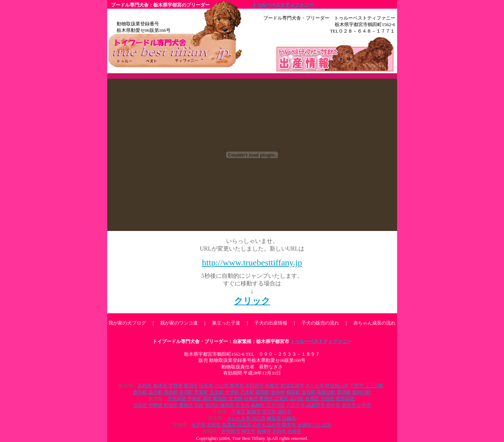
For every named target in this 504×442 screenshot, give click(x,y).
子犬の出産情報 (271, 323)
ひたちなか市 (267, 425)
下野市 (357, 386)
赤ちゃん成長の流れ (374, 323)
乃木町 (247, 392)
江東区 (281, 399)
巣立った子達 (226, 323)
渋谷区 (140, 405)
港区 (207, 399)
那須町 (344, 392)
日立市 (244, 425)
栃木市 (160, 386)
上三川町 (375, 386)
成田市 (284, 412)
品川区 (297, 399)
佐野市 (176, 386)
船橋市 (254, 412)
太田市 (279, 431)
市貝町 (186, 392)
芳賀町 (201, 392)
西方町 (140, 392)
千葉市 (239, 412)
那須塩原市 (292, 386)
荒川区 (212, 405)
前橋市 (264, 431)
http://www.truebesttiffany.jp (252, 263)
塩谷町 (309, 392)
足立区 (243, 405)
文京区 (236, 399)
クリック (252, 301)
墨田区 (266, 399)
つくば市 (322, 425)
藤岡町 (263, 392)
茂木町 (171, 392)
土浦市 (305, 425)
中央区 (194, 399)
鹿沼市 (191, 386)
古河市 (214, 425)
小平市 (364, 405)
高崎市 (294, 431)
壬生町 (217, 392)
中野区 (156, 405)
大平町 (232, 392)
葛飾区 (258, 405)
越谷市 (274, 418)
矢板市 (272, 386)
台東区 (251, 399)
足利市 (145, 386)
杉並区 (171, 405)
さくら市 (315, 386)
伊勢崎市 (231, 431)
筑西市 (229, 425)
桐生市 (248, 431)
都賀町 (293, 392)
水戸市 (198, 425)
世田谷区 (345, 399)
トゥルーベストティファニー (283, 5)
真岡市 (237, 386)
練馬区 (227, 405)
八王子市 (296, 405)
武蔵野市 (316, 405)
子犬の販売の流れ (320, 323)
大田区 (327, 399)
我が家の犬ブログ (127, 323)
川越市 (289, 418)
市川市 (269, 412)
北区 (199, 405)
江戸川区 (276, 405)
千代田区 (177, 399)
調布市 (349, 405)
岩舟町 (278, 392)
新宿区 (220, 399)
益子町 (156, 392)
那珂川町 (362, 392)
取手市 (289, 425)
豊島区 (186, 405)
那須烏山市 (337, 386)
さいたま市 (239, 418)
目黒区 (312, 399)
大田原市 (254, 386)
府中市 (333, 405)
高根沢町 (326, 392)
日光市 (206, 386)
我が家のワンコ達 (179, 323)
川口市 (259, 418)
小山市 (222, 386)
